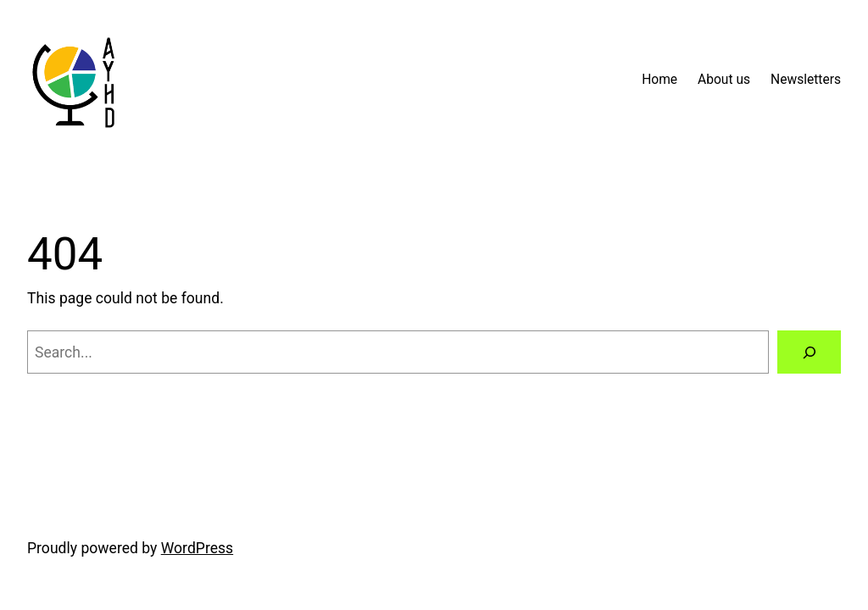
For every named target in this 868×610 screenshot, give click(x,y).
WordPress (197, 548)
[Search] (809, 352)
